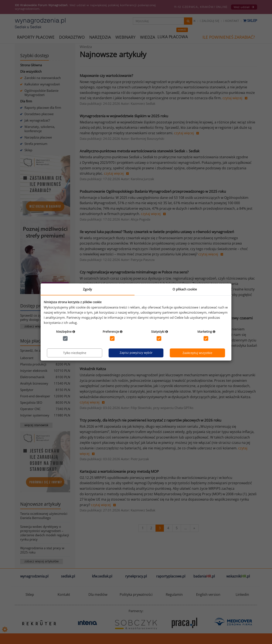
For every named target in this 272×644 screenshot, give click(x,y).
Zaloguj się (210, 21)
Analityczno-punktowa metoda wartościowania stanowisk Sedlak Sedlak (140, 151)
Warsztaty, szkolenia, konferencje (40, 129)
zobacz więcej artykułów (42, 561)
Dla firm (26, 101)
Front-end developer (35, 396)
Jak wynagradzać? (37, 120)
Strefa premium (36, 144)
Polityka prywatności (136, 594)
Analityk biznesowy (34, 383)
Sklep (250, 21)
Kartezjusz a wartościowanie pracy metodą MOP (119, 471)
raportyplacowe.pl (171, 576)
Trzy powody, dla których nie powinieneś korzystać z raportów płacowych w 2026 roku (150, 420)
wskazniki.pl (238, 576)
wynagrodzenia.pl (34, 576)
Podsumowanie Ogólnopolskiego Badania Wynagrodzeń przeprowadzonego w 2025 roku (153, 191)
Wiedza (86, 47)
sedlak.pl (68, 576)
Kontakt (231, 21)
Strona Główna (31, 65)
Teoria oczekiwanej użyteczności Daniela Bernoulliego (44, 516)
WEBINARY (125, 37)
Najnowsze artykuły (40, 504)
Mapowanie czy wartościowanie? (106, 76)
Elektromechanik (32, 377)
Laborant (27, 358)
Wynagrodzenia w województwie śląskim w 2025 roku (124, 116)
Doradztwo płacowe (39, 114)
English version (208, 594)
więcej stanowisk (36, 425)
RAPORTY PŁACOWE (36, 37)
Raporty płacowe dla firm (43, 108)
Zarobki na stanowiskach (43, 78)
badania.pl (204, 576)
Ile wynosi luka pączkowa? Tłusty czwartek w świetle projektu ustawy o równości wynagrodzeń (157, 232)
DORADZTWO (72, 37)
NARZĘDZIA (100, 37)
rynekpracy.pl (136, 576)
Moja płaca (31, 341)
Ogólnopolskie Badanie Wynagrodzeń (41, 93)
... (186, 528)
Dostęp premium (38, 306)
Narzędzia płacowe (38, 137)
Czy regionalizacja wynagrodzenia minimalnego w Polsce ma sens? (134, 272)
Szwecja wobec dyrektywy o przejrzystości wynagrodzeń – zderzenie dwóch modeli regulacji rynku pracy (45, 533)
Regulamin (174, 594)
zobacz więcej (34, 326)
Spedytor (27, 390)
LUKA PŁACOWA (173, 37)
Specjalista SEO (31, 402)
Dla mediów (98, 594)
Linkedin (242, 594)
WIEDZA (148, 37)
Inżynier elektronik (34, 371)
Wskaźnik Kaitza (93, 369)
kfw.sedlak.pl (102, 576)
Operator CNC (30, 409)
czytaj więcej (232, 98)
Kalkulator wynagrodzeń (42, 84)
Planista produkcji (33, 364)
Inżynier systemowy (35, 415)
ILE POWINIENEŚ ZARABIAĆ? (229, 37)
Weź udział (244, 7)
